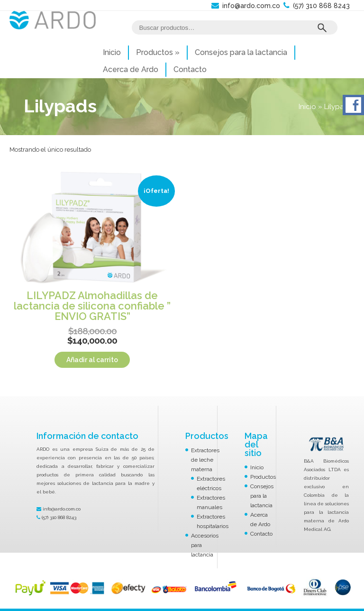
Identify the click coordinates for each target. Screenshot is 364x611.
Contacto (190, 69)
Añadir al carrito (92, 360)
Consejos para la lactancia (241, 52)
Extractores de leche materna (205, 460)
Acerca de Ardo (131, 69)
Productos (158, 52)
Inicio (112, 52)
